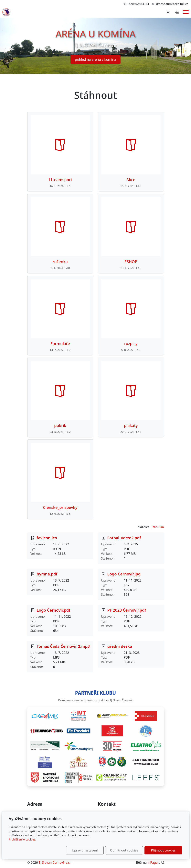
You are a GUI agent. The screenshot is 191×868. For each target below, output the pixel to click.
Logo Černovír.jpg (124, 574)
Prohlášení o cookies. (22, 839)
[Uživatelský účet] (168, 12)
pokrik (60, 426)
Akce (131, 180)
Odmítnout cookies (124, 850)
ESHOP (131, 262)
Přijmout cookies (163, 850)
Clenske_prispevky (60, 507)
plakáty (131, 426)
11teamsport (60, 180)
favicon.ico (47, 538)
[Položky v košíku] (177, 12)
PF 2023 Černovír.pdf (127, 610)
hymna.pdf (47, 574)
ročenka (60, 262)
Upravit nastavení (85, 850)
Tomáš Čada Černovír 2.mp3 (63, 646)
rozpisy (131, 344)
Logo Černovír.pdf (53, 610)
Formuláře (60, 344)
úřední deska (120, 646)
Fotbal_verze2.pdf (124, 538)
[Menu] (186, 12)
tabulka (158, 527)
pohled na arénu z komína (96, 59)
